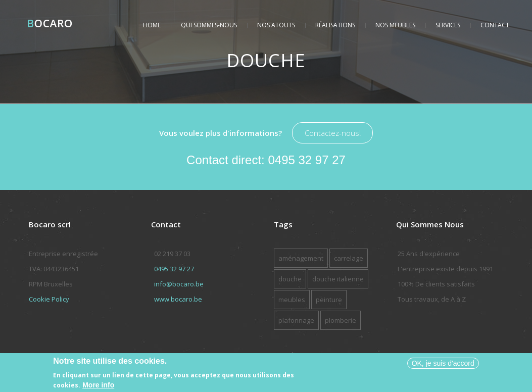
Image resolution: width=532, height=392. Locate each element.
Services (448, 25)
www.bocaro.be (178, 299)
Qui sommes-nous (209, 25)
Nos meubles (395, 25)
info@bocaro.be (179, 284)
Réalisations (335, 25)
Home (152, 25)
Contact (495, 25)
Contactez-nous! (333, 133)
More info (98, 386)
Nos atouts (276, 25)
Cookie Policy (49, 299)
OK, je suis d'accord (443, 365)
